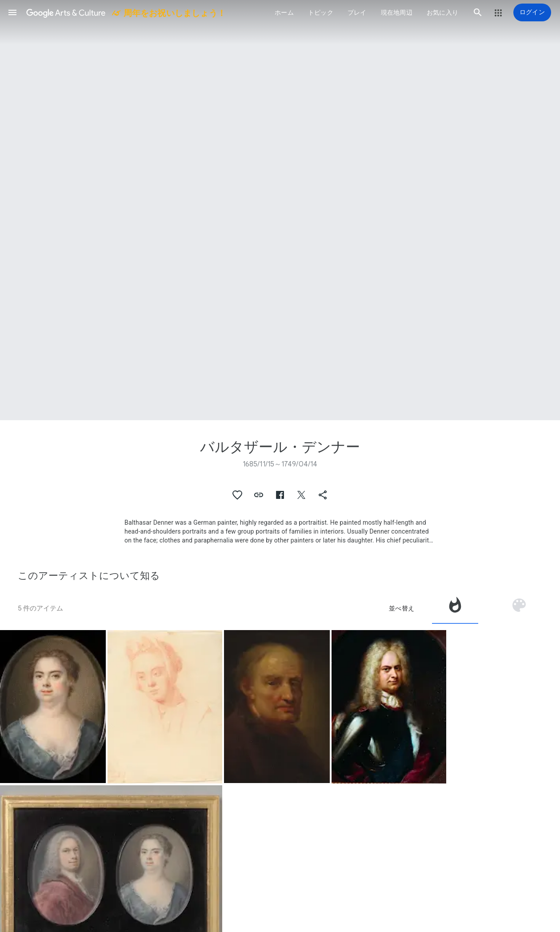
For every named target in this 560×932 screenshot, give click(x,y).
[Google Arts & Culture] (125, 12)
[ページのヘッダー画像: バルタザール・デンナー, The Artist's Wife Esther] (280, 210)
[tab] (455, 608)
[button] (12, 12)
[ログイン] (532, 12)
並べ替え (402, 608)
